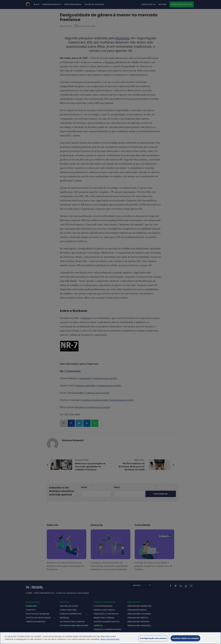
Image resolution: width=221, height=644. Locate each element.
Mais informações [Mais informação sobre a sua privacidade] (110, 642)
